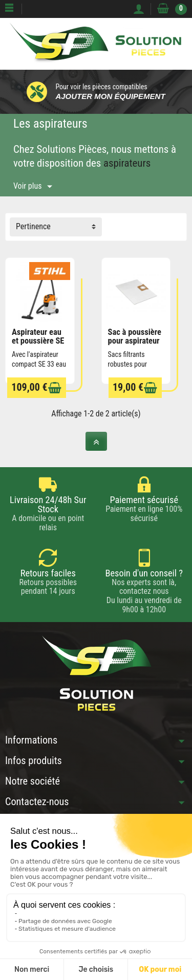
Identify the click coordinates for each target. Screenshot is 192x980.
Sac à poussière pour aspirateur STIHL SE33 (135, 341)
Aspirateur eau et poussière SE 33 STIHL (38, 341)
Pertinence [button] (33, 226)
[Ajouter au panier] (55, 388)
